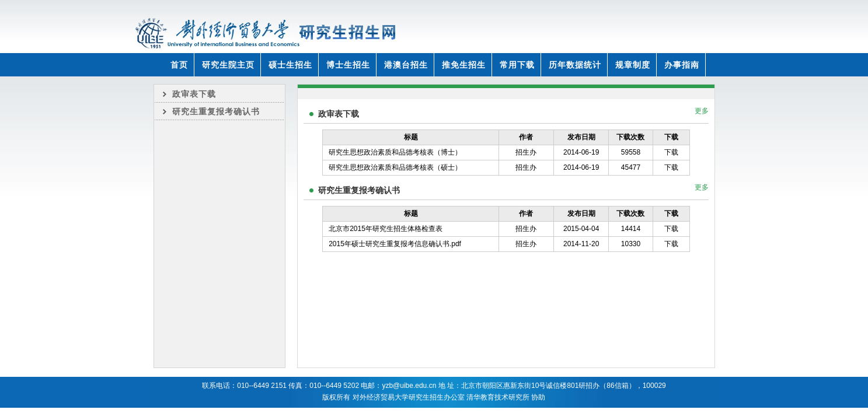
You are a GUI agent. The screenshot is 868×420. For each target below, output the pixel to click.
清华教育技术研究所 (498, 397)
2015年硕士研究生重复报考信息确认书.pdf (395, 244)
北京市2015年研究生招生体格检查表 (386, 229)
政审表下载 (194, 94)
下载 (671, 152)
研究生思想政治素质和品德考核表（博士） (395, 152)
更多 (702, 111)
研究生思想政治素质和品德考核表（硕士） (395, 167)
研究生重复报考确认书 (216, 111)
